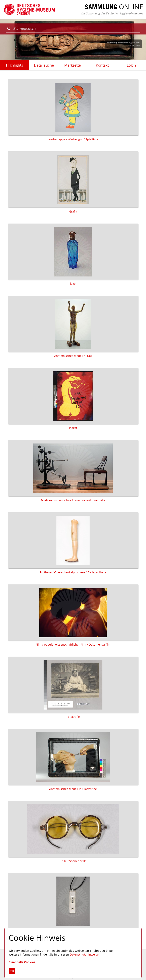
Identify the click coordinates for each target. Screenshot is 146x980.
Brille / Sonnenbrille (73, 832)
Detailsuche (44, 65)
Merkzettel (73, 65)
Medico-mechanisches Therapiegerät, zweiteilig (73, 471)
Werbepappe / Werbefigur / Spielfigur (73, 110)
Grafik (73, 182)
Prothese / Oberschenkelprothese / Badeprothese (73, 543)
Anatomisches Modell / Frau (73, 327)
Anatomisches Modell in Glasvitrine (73, 760)
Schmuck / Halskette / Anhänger (73, 904)
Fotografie (73, 688)
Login (131, 65)
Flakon (73, 255)
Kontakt (102, 65)
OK (12, 971)
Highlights (15, 65)
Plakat (73, 399)
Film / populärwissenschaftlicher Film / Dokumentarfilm (73, 615)
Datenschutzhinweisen (85, 954)
